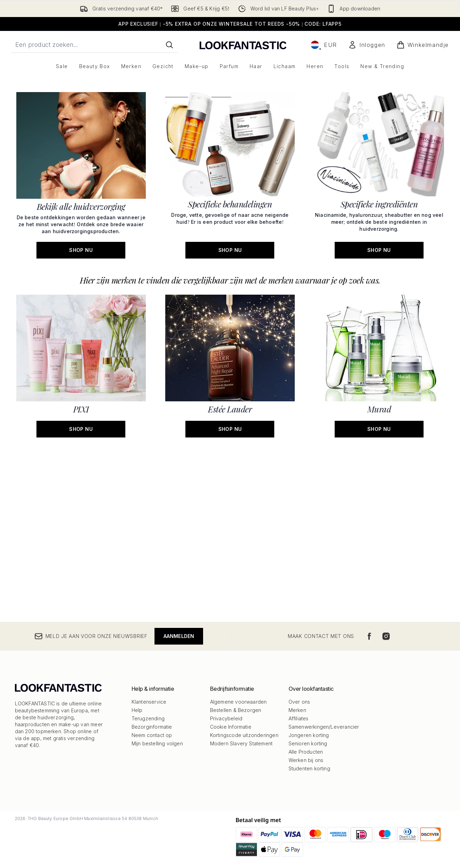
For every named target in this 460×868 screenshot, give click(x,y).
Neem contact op (152, 735)
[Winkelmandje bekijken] (423, 45)
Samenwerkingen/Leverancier (324, 727)
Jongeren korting (309, 735)
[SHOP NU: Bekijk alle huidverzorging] (81, 342)
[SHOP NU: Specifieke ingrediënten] (379, 342)
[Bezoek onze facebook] (369, 636)
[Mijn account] (367, 45)
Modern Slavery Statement (241, 743)
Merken (297, 710)
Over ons (299, 702)
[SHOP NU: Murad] (379, 533)
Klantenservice (149, 702)
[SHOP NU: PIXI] (81, 533)
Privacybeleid (226, 718)
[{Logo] (243, 45)
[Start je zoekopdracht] (94, 45)
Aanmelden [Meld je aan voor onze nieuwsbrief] (179, 636)
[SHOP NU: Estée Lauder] (230, 533)
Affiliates (299, 718)
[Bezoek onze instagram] (386, 636)
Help (137, 710)
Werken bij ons (306, 760)
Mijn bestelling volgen (157, 743)
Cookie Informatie (231, 727)
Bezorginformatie (152, 727)
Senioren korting (308, 743)
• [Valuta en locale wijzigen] (324, 45)
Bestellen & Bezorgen (236, 710)
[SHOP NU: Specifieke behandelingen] (230, 342)
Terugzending (148, 718)
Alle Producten (306, 752)
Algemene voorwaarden (239, 702)
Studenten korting (309, 768)
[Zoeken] (169, 45)
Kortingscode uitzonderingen (244, 735)
